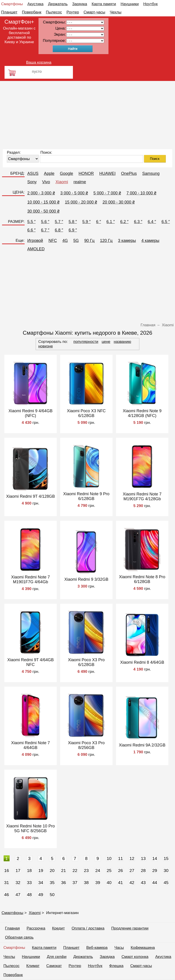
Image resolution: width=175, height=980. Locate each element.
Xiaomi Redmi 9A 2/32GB (142, 745)
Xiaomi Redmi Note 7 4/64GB (31, 745)
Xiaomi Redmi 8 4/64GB (142, 662)
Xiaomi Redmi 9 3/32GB (86, 579)
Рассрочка (36, 928)
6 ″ (99, 222)
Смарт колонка (135, 957)
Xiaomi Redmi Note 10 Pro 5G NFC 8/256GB (30, 828)
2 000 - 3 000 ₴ (41, 193)
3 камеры (127, 241)
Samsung (151, 173)
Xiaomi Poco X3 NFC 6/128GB (86, 413)
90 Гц (89, 241)
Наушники (130, 4)
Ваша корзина (39, 62)
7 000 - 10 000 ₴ (141, 193)
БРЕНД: (17, 173)
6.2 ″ (124, 222)
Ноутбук (151, 4)
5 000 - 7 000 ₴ (107, 193)
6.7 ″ (45, 230)
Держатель (58, 4)
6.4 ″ (152, 222)
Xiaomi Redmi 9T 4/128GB (31, 496)
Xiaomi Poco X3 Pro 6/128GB (86, 662)
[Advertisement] (87, 115)
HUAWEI (107, 173)
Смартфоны (12, 4)
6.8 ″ (59, 230)
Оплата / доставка (88, 928)
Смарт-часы (94, 12)
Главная (12, 928)
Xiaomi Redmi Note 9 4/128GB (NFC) (142, 413)
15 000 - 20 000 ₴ (81, 202)
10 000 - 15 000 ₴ (43, 202)
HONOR (86, 173)
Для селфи (57, 957)
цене (106, 342)
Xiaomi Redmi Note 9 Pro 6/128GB (86, 496)
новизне (46, 346)
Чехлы (116, 12)
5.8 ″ (73, 222)
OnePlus (129, 173)
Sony (32, 182)
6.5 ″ (166, 222)
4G (65, 241)
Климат (33, 966)
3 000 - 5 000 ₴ (74, 193)
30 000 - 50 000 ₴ (43, 211)
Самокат (54, 966)
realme (80, 182)
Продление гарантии (130, 928)
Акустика (35, 4)
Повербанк (32, 12)
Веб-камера (97, 948)
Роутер (73, 12)
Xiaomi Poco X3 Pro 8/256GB (86, 745)
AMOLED (36, 249)
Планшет (9, 12)
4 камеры (151, 241)
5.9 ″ (86, 222)
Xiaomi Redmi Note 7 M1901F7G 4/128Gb (142, 496)
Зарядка (80, 4)
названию (122, 342)
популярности (86, 342)
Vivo (46, 182)
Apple (49, 173)
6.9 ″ (73, 230)
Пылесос (54, 12)
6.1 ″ (111, 222)
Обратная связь (19, 937)
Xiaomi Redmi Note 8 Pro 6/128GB (142, 579)
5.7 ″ (59, 222)
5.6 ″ (45, 222)
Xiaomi (62, 182)
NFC (53, 241)
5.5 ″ (31, 222)
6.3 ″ (138, 222)
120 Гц (106, 241)
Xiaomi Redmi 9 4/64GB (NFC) (30, 413)
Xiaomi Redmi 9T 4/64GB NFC (31, 662)
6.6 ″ (31, 230)
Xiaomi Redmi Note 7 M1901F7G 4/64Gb (31, 579)
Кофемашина (143, 948)
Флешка (116, 966)
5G (76, 241)
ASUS (33, 173)
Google (67, 173)
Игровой (35, 241)
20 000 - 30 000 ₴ (119, 202)
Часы (119, 948)
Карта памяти (104, 4)
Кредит (59, 928)
